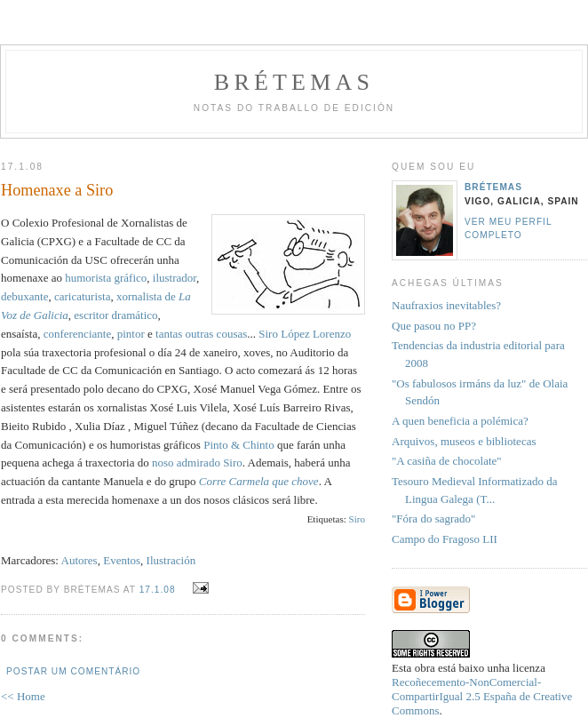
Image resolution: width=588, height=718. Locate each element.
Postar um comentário (73, 671)
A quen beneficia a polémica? (460, 421)
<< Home (23, 696)
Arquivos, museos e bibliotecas (464, 441)
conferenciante (78, 334)
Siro (357, 519)
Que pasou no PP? (434, 326)
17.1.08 (158, 590)
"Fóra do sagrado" (433, 519)
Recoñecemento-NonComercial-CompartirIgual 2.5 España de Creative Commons (482, 696)
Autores (79, 560)
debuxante (24, 296)
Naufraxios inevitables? (446, 305)
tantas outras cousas (201, 334)
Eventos (122, 560)
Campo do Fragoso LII (445, 539)
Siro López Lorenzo (305, 334)
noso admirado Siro (197, 463)
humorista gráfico (106, 278)
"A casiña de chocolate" (447, 461)
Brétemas (294, 82)
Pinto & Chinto (238, 445)
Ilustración (171, 560)
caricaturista (83, 296)
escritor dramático (115, 315)
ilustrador (175, 278)
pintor (131, 334)
